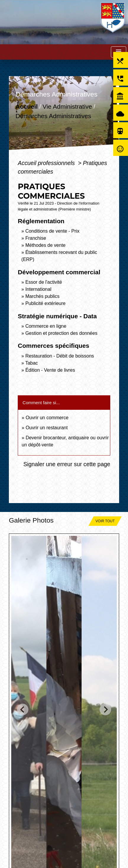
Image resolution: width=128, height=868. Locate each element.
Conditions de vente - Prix (52, 231)
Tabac (31, 363)
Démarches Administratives (54, 116)
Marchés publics (43, 296)
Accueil (27, 106)
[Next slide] (105, 709)
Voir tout (105, 521)
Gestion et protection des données (61, 333)
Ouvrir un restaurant (47, 428)
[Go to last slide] (23, 709)
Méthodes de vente (46, 245)
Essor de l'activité (44, 282)
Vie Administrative (67, 106)
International (38, 289)
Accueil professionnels (47, 163)
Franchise (36, 238)
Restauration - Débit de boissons (60, 356)
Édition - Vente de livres (50, 370)
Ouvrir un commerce (47, 418)
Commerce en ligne (46, 326)
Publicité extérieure (46, 303)
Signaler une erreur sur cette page (67, 464)
